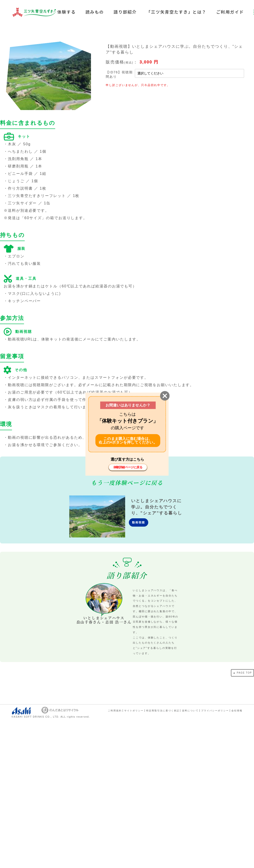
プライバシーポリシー (215, 711)
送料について (190, 711)
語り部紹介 (125, 12)
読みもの (95, 12)
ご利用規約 (115, 711)
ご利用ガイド (230, 12)
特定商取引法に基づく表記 (163, 711)
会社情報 (237, 711)
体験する (67, 12)
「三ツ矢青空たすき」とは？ (176, 12)
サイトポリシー (134, 711)
